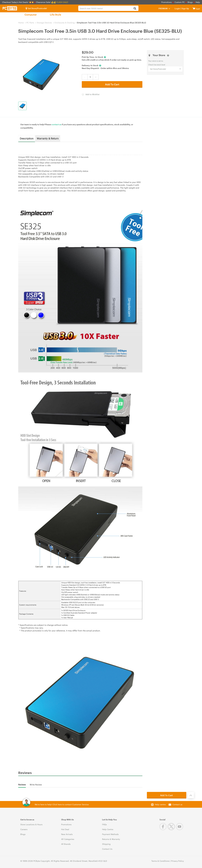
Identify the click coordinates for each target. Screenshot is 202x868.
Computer (31, 15)
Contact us (177, 804)
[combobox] (108, 8)
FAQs (104, 824)
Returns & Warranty (111, 839)
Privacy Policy (177, 861)
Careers (24, 829)
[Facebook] (164, 829)
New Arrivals (67, 834)
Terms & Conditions (160, 861)
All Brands (66, 844)
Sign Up (185, 8)
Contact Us (107, 849)
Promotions (167, 2)
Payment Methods (110, 834)
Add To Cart (112, 84)
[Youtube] (180, 829)
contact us (56, 124)
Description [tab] (27, 138)
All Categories (68, 839)
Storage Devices (44, 23)
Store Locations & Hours (31, 824)
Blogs (190, 2)
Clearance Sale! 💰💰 (46, 2)
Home (21, 23)
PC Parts (30, 23)
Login (177, 8)
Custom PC (180, 2)
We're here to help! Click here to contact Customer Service (62, 804)
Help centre (160, 804)
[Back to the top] (191, 795)
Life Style (55, 15)
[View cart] (194, 8)
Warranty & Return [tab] (48, 138)
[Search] (135, 9)
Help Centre (108, 829)
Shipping (106, 844)
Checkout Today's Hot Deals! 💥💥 (18, 2)
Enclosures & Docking (65, 23)
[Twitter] (172, 829)
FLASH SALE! (62, 2)
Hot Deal (65, 829)
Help (198, 2)
